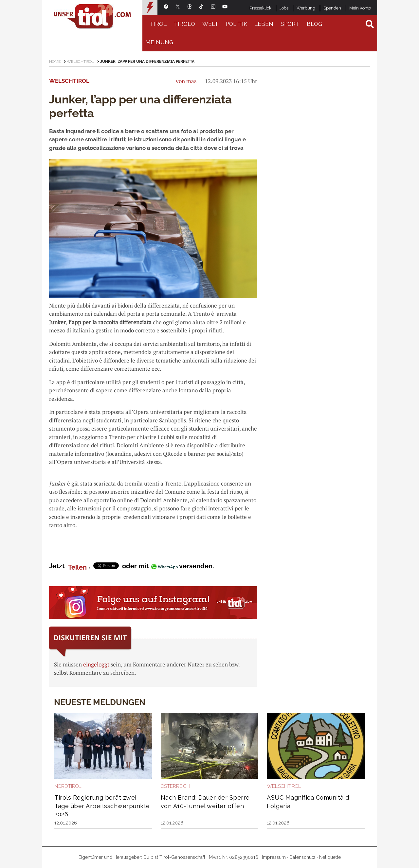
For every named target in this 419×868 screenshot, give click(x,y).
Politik (236, 24)
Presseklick (260, 8)
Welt (210, 24)
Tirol (158, 24)
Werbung (306, 8)
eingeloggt (96, 664)
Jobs (284, 8)
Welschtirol (80, 62)
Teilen (77, 567)
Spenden (332, 8)
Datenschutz (302, 857)
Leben (264, 24)
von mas (186, 81)
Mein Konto (360, 8)
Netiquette (330, 857)
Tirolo (184, 24)
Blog (314, 24)
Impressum (274, 857)
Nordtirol (68, 786)
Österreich (175, 786)
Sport (290, 24)
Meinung (159, 42)
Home (55, 62)
